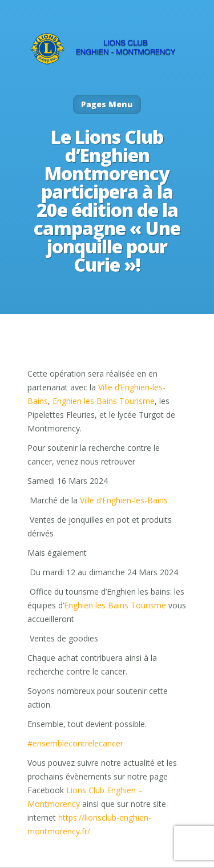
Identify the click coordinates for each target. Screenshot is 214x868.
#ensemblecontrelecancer (75, 743)
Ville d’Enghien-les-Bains (124, 500)
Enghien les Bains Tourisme (104, 401)
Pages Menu (107, 104)
